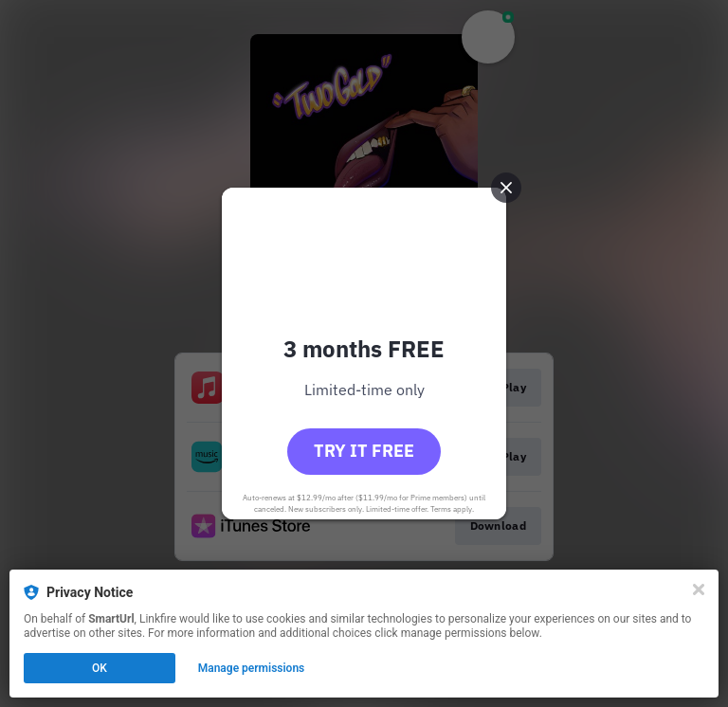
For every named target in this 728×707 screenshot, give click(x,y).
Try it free (364, 451)
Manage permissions (252, 668)
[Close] (699, 589)
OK (100, 668)
